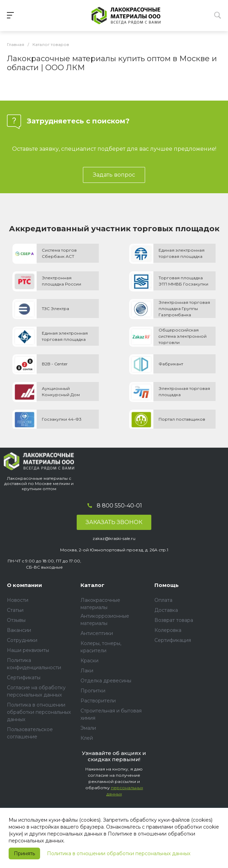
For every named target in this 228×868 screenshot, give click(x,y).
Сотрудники (22, 640)
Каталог (92, 585)
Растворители (98, 701)
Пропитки (93, 691)
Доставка (166, 610)
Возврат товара (174, 620)
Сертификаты (24, 678)
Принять (24, 853)
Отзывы (16, 620)
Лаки (87, 671)
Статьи (15, 610)
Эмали (88, 728)
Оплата (163, 600)
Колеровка (168, 630)
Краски (89, 661)
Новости (18, 600)
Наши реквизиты (28, 650)
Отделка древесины (106, 681)
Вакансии (19, 630)
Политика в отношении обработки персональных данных (119, 853)
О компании (25, 585)
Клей (87, 738)
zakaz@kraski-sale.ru (114, 538)
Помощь (167, 585)
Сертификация (173, 640)
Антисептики (97, 633)
